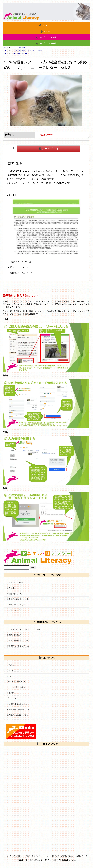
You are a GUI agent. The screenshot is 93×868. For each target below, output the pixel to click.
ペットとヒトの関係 (18, 47)
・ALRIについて (12, 676)
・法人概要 (9, 665)
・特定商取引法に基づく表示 (17, 704)
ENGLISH (46, 31)
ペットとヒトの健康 (35, 51)
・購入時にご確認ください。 (17, 715)
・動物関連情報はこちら (15, 635)
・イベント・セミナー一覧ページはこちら (22, 629)
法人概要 (17, 856)
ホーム (6, 47)
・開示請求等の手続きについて (18, 709)
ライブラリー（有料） (46, 43)
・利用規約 (9, 693)
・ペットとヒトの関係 (14, 583)
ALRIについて (46, 25)
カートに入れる (49, 148)
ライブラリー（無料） (46, 37)
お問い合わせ (82, 856)
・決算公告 (9, 671)
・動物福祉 (9, 588)
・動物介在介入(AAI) (13, 594)
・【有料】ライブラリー (15, 605)
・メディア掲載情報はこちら (17, 640)
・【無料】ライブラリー (15, 610)
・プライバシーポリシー (15, 698)
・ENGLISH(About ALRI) (15, 682)
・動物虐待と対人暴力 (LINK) (17, 599)
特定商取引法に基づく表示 (63, 856)
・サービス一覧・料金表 (15, 687)
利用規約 (26, 856)
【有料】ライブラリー (19, 54)
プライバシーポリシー (41, 856)
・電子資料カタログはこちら (17, 646)
